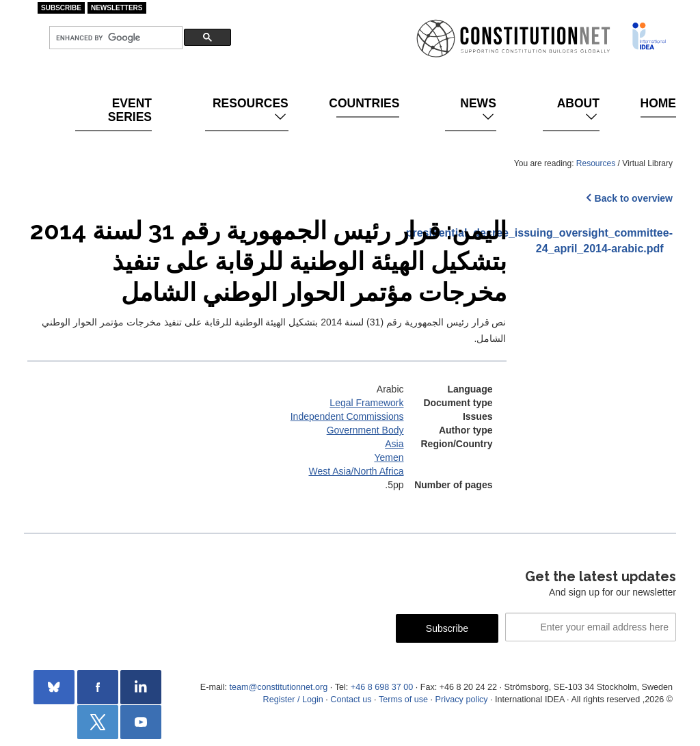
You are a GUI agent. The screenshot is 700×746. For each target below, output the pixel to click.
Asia (394, 444)
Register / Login (293, 700)
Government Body (365, 430)
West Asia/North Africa (356, 471)
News (478, 110)
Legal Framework (366, 403)
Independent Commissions (347, 416)
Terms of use (403, 700)
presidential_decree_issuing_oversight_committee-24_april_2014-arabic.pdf (600, 241)
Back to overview (634, 198)
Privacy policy (462, 700)
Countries (368, 103)
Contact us (351, 700)
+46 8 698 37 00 (382, 687)
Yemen (389, 457)
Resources (251, 110)
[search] (115, 38)
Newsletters (117, 8)
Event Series (130, 110)
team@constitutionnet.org (278, 687)
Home (658, 103)
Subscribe (61, 8)
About (578, 110)
